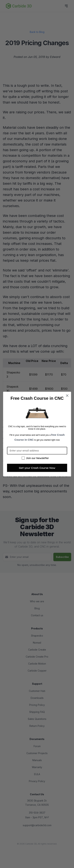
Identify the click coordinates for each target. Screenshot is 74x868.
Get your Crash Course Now (37, 468)
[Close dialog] (67, 396)
